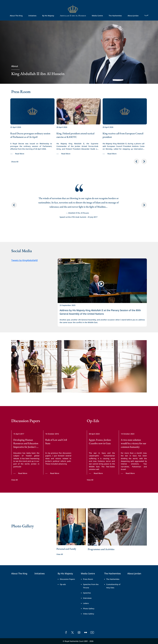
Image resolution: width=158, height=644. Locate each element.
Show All (15, 162)
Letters (86, 603)
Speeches (87, 593)
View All (15, 480)
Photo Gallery (89, 608)
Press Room (88, 579)
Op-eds (63, 584)
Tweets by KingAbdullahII (24, 260)
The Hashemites (115, 15)
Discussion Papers (67, 579)
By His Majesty (48, 15)
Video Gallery (89, 614)
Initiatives (32, 15)
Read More (20, 154)
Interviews (87, 598)
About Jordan (133, 15)
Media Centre (97, 15)
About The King (16, 15)
